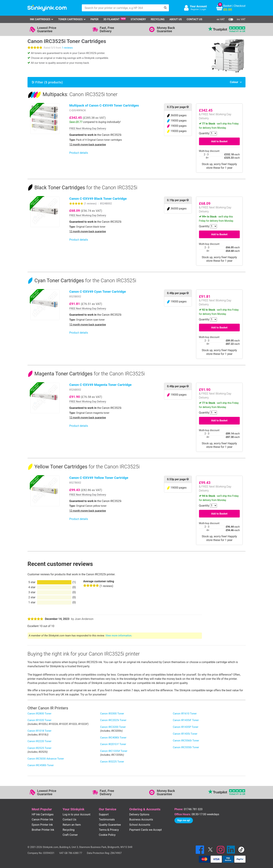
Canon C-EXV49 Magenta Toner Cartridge (100, 385)
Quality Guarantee (110, 825)
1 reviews (67, 48)
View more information (118, 636)
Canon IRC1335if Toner (114, 751)
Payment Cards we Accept (146, 830)
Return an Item (72, 825)
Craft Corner (70, 835)
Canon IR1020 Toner (39, 720)
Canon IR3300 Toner (112, 714)
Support (104, 814)
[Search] (165, 8)
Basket (227, 6)
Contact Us (194, 19)
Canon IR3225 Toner (112, 762)
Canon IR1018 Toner (39, 731)
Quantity (204, 133)
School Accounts (140, 825)
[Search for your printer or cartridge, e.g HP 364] (122, 8)
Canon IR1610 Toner (185, 714)
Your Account (198, 6)
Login (203, 9)
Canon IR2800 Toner (39, 714)
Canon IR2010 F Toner (113, 744)
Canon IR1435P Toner (186, 727)
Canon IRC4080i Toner (113, 738)
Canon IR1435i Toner (185, 734)
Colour (234, 82)
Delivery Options (139, 814)
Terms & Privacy (109, 830)
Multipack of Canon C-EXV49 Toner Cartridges (104, 105)
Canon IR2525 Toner (39, 748)
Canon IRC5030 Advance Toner (46, 759)
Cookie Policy (107, 835)
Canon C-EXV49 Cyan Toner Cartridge (98, 292)
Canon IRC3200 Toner (113, 727)
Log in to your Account (77, 814)
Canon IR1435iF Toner (186, 720)
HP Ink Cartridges (43, 814)
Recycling (158, 19)
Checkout (240, 6)
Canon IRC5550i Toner (186, 747)
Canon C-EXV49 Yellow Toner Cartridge (99, 478)
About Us (176, 19)
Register (195, 9)
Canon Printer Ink (42, 820)
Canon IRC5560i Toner (186, 741)
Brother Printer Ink (43, 830)
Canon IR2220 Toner (39, 741)
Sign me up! (184, 820)
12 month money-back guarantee (88, 145)
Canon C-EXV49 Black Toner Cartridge (98, 199)
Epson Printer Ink (42, 825)
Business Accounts (141, 820)
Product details (79, 153)
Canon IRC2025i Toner (113, 720)
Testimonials (107, 820)
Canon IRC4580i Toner (41, 765)
